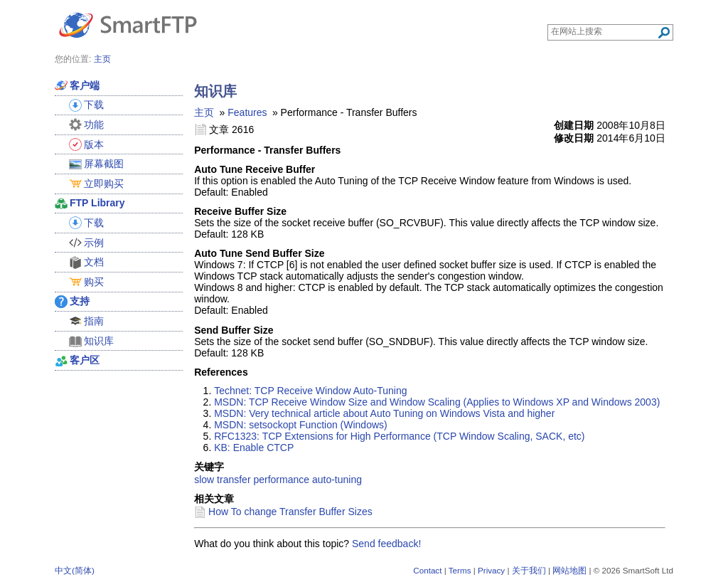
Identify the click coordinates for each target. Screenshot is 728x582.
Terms (460, 570)
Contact (427, 570)
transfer (234, 480)
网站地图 (569, 570)
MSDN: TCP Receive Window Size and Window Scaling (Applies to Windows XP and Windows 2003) (437, 402)
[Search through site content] (604, 31)
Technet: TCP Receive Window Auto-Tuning (310, 391)
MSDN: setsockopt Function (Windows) (301, 425)
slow (204, 480)
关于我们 (529, 570)
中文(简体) (75, 570)
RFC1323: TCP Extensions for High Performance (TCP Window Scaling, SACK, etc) (399, 436)
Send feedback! (386, 544)
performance (281, 480)
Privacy (491, 570)
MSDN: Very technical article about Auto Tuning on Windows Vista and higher (384, 413)
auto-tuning (337, 480)
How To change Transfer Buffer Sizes (290, 512)
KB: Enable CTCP (254, 448)
